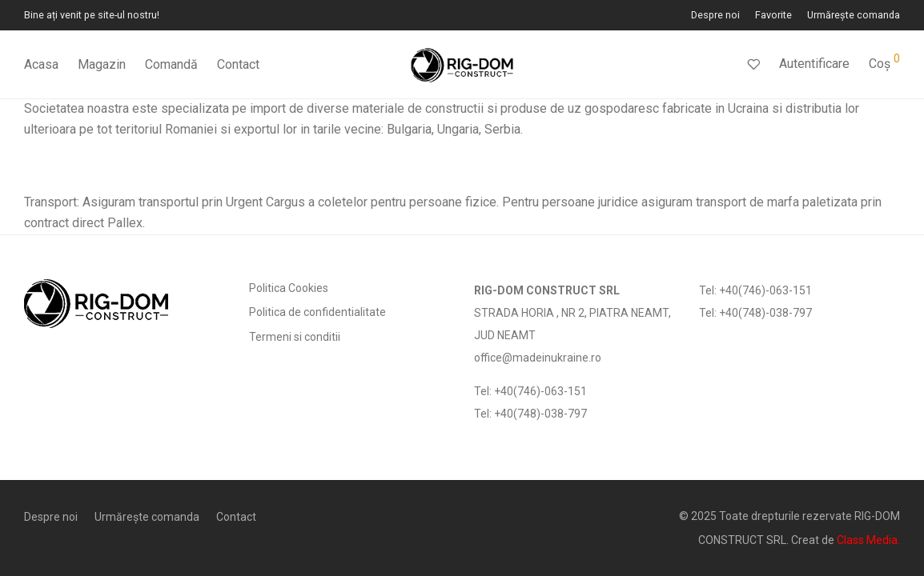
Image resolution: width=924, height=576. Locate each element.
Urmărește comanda (854, 16)
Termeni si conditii (295, 337)
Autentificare (814, 64)
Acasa (41, 64)
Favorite (773, 16)
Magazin (102, 64)
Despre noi (715, 16)
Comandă (171, 64)
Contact (238, 64)
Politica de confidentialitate (317, 312)
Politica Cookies (289, 288)
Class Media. (868, 540)
